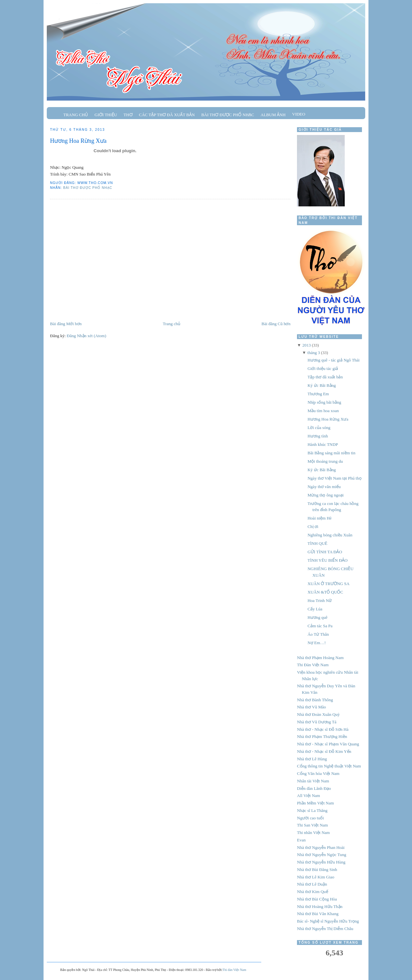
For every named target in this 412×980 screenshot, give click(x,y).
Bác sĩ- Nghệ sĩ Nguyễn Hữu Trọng (328, 921)
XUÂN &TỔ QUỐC (325, 592)
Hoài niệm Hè (319, 518)
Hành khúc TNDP (323, 444)
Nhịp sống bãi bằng (324, 402)
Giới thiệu (106, 115)
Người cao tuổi (310, 818)
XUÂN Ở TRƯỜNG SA (328, 584)
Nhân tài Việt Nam (313, 781)
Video (299, 114)
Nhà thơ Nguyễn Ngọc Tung (322, 855)
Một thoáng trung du (325, 461)
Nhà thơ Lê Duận (312, 884)
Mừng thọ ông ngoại (325, 495)
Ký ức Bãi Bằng (322, 385)
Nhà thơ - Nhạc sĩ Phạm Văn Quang (328, 744)
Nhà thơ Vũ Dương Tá (317, 722)
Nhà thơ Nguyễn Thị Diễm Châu (325, 929)
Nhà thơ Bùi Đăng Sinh (317, 870)
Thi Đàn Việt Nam (313, 665)
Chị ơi (313, 527)
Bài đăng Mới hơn (66, 324)
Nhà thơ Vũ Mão (311, 707)
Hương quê (317, 617)
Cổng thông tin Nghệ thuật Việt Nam (329, 766)
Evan (301, 840)
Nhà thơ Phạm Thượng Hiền (322, 736)
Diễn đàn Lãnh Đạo (314, 788)
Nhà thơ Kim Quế (313, 892)
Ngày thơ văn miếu (324, 487)
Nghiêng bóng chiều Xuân (330, 535)
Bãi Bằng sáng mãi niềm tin (331, 453)
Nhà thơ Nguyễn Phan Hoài (321, 847)
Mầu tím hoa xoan (323, 411)
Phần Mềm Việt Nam (315, 803)
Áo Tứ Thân (318, 634)
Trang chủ (76, 115)
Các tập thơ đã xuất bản (167, 115)
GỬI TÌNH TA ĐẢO (325, 552)
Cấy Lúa (315, 609)
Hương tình (318, 436)
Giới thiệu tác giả (323, 368)
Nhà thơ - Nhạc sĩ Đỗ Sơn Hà (323, 729)
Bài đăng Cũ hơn (276, 324)
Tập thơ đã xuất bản (325, 377)
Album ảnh (273, 115)
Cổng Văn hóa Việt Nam (318, 773)
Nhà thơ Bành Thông (315, 700)
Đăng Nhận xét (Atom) (86, 336)
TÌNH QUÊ (317, 543)
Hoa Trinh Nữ (320, 600)
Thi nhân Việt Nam (313, 833)
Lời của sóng (319, 428)
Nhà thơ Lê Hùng (312, 759)
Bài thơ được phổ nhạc (228, 115)
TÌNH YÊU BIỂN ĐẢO (327, 560)
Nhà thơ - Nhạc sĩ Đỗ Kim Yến (324, 751)
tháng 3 (314, 353)
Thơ (128, 115)
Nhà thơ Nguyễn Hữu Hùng (321, 862)
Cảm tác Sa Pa (320, 626)
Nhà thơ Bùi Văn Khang (318, 914)
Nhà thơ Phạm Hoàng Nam (320, 658)
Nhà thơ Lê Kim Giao (316, 877)
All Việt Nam (309, 796)
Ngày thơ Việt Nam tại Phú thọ (334, 478)
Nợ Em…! (316, 643)
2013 (306, 345)
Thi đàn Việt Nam (234, 970)
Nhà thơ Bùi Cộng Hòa (317, 899)
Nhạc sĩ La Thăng (312, 810)
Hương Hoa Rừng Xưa (78, 141)
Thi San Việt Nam (312, 825)
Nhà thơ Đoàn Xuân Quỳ (318, 714)
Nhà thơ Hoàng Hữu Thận (320, 906)
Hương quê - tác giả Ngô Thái (333, 360)
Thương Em (318, 394)
